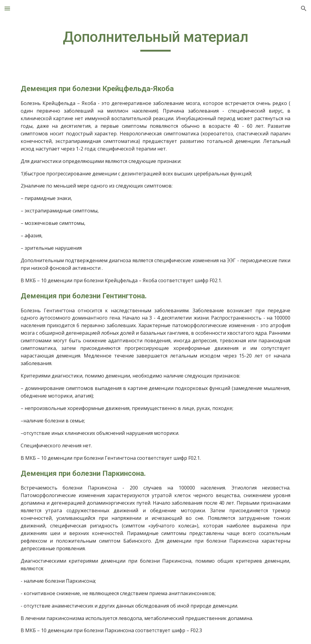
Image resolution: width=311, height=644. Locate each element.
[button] (7, 8)
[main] (156, 40)
